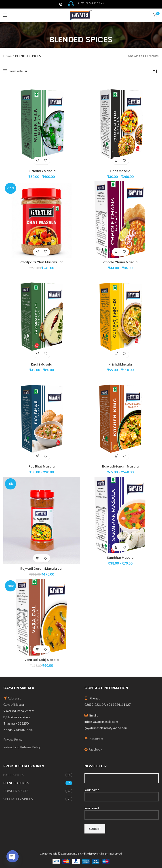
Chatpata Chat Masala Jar (42, 262)
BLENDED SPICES (16, 783)
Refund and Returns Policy (22, 747)
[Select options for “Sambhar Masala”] (117, 547)
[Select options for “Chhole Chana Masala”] (117, 252)
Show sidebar (18, 71)
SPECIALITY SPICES (18, 799)
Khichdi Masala (120, 364)
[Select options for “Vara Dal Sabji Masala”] (38, 649)
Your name (122, 793)
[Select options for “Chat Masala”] (117, 161)
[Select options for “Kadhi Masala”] (38, 354)
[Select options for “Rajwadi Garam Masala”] (117, 456)
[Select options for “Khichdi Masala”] (117, 354)
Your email (122, 811)
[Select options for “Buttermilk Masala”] (38, 161)
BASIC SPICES (14, 775)
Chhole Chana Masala (120, 262)
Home (7, 56)
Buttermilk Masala (42, 171)
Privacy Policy (13, 739)
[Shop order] (155, 71)
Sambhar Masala (120, 557)
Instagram (96, 738)
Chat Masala (120, 171)
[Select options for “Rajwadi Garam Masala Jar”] (38, 558)
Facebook (95, 749)
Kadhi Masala (42, 364)
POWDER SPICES (16, 791)
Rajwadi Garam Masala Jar (42, 568)
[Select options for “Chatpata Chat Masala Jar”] (38, 252)
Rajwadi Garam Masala (120, 466)
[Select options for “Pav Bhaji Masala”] (38, 456)
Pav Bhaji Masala (42, 466)
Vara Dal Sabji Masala (42, 660)
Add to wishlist (45, 161)
